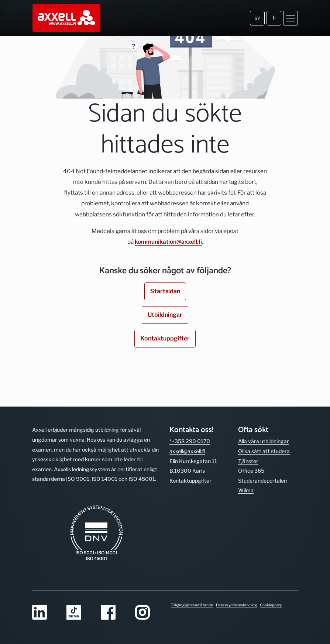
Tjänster (248, 461)
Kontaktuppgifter (165, 338)
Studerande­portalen (262, 481)
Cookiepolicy (271, 605)
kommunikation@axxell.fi (168, 242)
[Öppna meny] (291, 18)
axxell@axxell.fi (187, 451)
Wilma (246, 490)
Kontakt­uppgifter (190, 481)
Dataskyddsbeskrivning (236, 605)
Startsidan (165, 291)
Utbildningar (165, 315)
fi (274, 18)
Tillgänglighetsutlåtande (192, 605)
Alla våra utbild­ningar (264, 441)
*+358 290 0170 (190, 441)
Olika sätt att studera (264, 451)
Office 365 (251, 471)
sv (257, 18)
